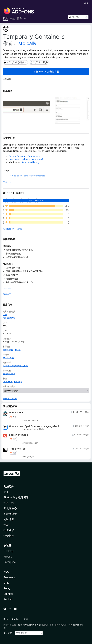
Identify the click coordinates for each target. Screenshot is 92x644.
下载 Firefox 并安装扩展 (46, 72)
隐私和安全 (8, 350)
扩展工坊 (9, 503)
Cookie (16, 619)
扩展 (5, 18)
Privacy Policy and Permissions (25, 156)
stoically (27, 43)
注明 (14, 625)
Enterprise (10, 562)
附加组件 (9, 486)
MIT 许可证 (8, 358)
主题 (12, 18)
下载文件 (7, 79)
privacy (18, 382)
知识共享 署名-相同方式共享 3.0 (56, 625)
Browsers (9, 577)
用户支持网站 (9, 318)
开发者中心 (10, 508)
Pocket (8, 599)
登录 (86, 3)
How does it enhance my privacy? (26, 159)
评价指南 (9, 536)
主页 (5, 315)
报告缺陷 (9, 530)
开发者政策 (10, 514)
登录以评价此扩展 (36, 200)
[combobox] (78, 17)
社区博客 (9, 519)
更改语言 (8, 633)
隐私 (6, 619)
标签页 (18, 350)
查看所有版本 (9, 374)
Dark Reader (16, 413)
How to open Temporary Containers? (28, 176)
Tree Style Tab (17, 449)
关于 (6, 492)
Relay (7, 588)
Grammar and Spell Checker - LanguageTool (34, 426)
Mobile (8, 557)
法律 (26, 619)
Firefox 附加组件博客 (16, 497)
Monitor (8, 594)
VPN (6, 583)
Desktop (9, 551)
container (8, 382)
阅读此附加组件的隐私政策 (15, 366)
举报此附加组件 (10, 399)
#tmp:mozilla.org (30, 162)
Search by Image (19, 435)
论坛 (6, 525)
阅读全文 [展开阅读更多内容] (7, 182)
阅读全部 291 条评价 (13, 229)
